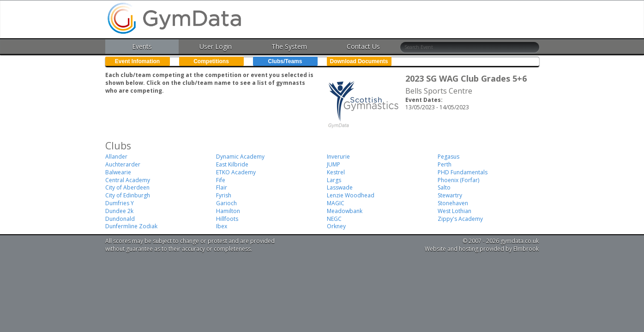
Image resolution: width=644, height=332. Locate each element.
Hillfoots (227, 219)
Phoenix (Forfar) (458, 180)
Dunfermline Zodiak (131, 226)
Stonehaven (453, 203)
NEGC (334, 219)
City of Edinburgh (128, 195)
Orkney (336, 226)
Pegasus (448, 157)
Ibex (222, 226)
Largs (334, 180)
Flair (222, 187)
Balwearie (118, 172)
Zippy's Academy (460, 219)
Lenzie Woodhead (351, 195)
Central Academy (128, 180)
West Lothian (454, 211)
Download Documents (359, 61)
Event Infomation (137, 61)
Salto (444, 187)
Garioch (226, 203)
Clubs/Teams (285, 61)
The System (289, 46)
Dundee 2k (119, 211)
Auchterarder (123, 164)
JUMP (334, 164)
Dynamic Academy (240, 157)
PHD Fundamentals (463, 172)
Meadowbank (345, 211)
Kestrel (336, 172)
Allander (116, 157)
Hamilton (228, 211)
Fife (221, 180)
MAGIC (336, 203)
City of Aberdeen (127, 187)
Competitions (211, 61)
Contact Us (363, 46)
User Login (216, 46)
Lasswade (340, 187)
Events (142, 46)
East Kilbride (232, 164)
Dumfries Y (120, 203)
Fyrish (224, 195)
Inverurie (338, 157)
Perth (445, 164)
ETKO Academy (236, 172)
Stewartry (450, 195)
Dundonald (120, 219)
